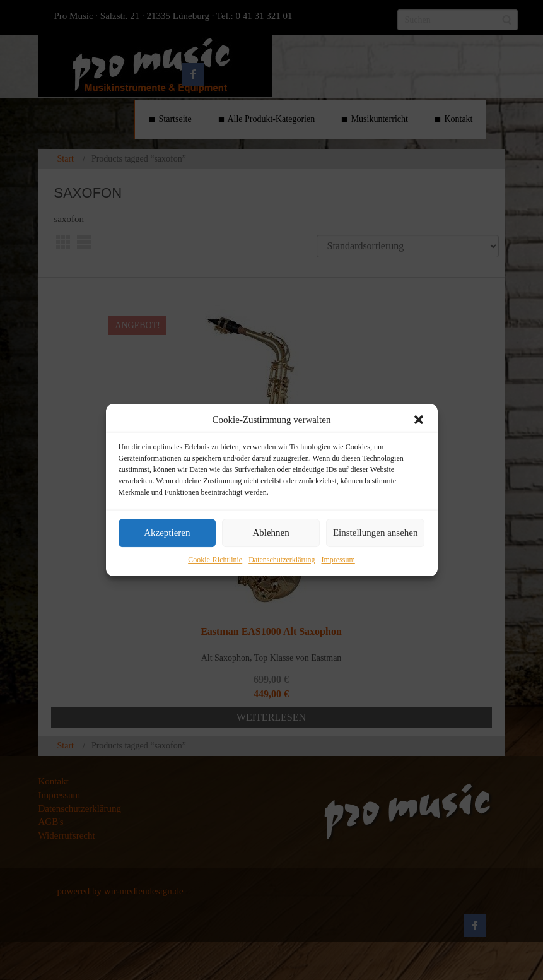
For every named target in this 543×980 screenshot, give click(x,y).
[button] (419, 420)
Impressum (338, 560)
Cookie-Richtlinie (215, 560)
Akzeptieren (167, 533)
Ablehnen (271, 533)
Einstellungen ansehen (376, 533)
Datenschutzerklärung (282, 560)
